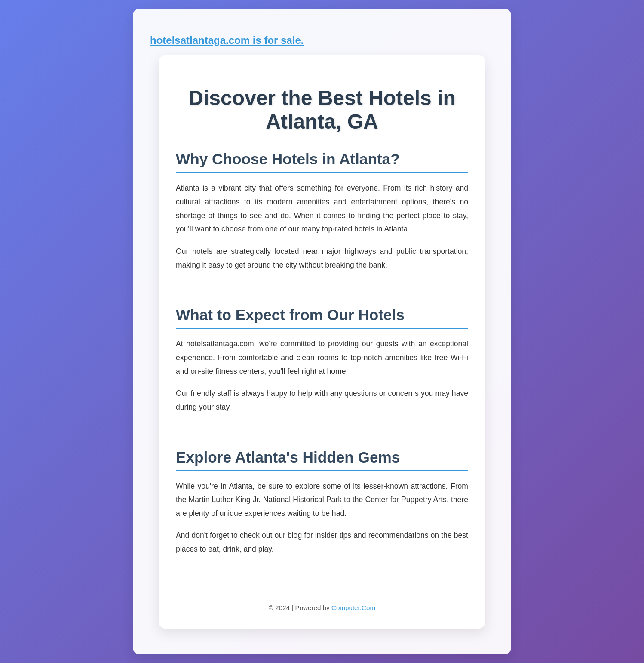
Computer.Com (353, 608)
